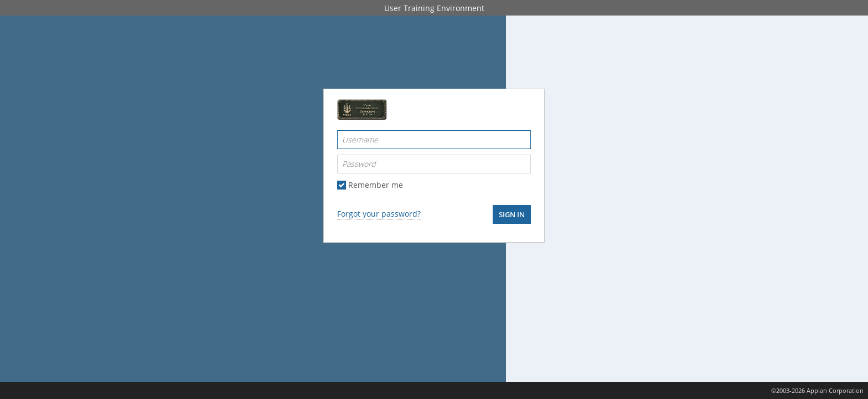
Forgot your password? (379, 214)
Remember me (376, 185)
